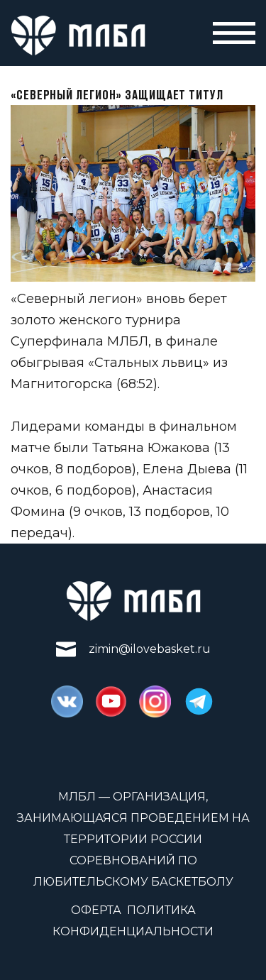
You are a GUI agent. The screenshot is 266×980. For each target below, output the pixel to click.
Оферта (96, 910)
